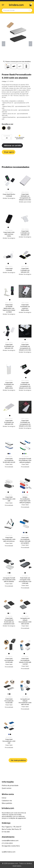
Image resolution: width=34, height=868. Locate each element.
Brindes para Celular (25, 202)
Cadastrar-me (7, 801)
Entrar (4, 798)
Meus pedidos (7, 803)
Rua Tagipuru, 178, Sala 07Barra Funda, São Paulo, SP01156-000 (12, 829)
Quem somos (7, 788)
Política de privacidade (10, 785)
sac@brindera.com (9, 852)
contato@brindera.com (10, 840)
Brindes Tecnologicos (9, 198)
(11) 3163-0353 (7, 843)
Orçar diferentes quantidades (20, 137)
